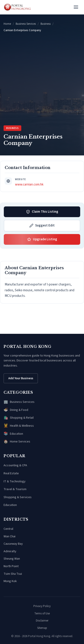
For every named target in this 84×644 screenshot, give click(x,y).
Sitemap (42, 628)
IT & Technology (15, 481)
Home (7, 24)
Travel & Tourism (15, 489)
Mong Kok (10, 581)
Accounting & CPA (15, 465)
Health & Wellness (19, 426)
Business (46, 24)
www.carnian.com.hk (29, 184)
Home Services (17, 442)
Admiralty (10, 551)
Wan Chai (10, 536)
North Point (11, 566)
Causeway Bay (13, 544)
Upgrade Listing (42, 239)
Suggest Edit (42, 225)
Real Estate (11, 473)
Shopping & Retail (19, 418)
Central (8, 529)
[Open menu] (76, 7)
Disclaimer (42, 621)
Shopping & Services (18, 497)
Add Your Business (21, 378)
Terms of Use (42, 613)
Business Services (26, 24)
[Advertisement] (42, 79)
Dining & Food (16, 410)
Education (13, 434)
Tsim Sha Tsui (13, 574)
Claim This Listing (42, 212)
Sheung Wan (12, 559)
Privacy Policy (42, 606)
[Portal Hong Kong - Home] (17, 7)
